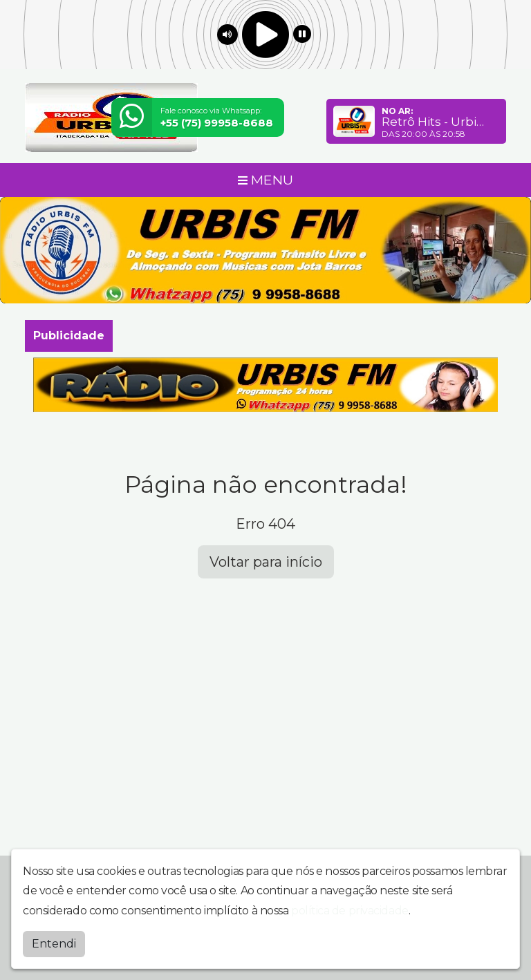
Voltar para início (266, 562)
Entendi (54, 944)
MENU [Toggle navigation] (265, 180)
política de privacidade (350, 911)
